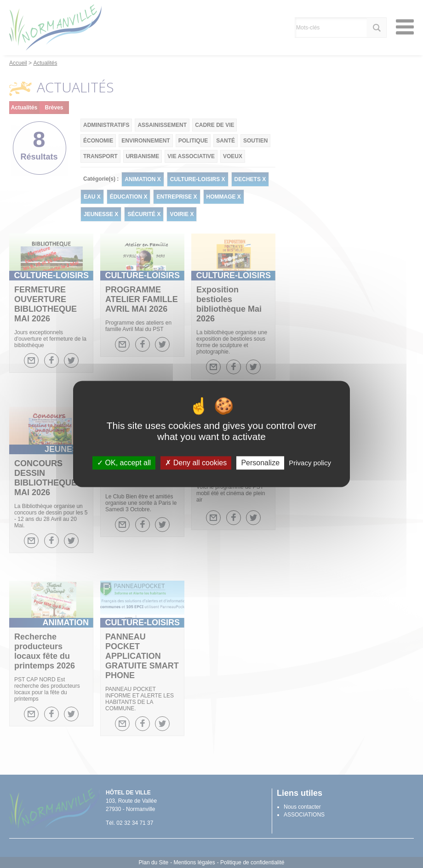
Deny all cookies (196, 463)
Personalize (260, 463)
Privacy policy (310, 463)
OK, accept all (124, 463)
